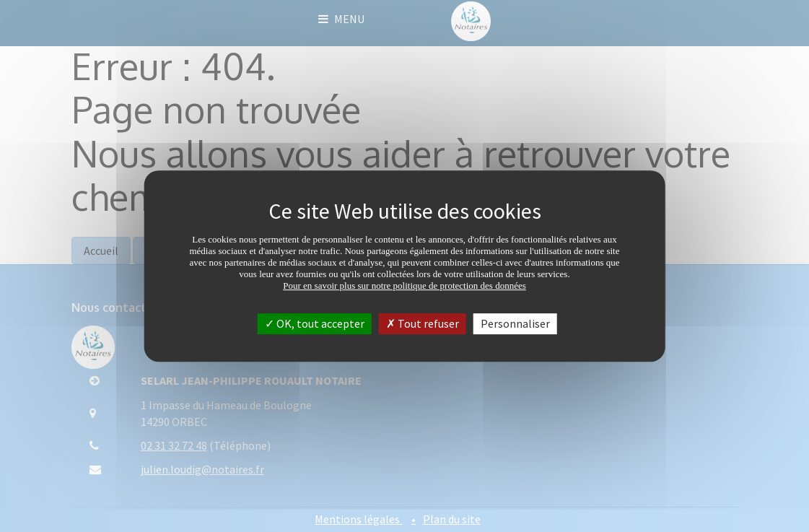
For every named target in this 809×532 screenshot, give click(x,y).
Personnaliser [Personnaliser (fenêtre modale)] (515, 323)
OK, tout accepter (315, 323)
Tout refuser (423, 323)
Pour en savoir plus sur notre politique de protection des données (404, 285)
